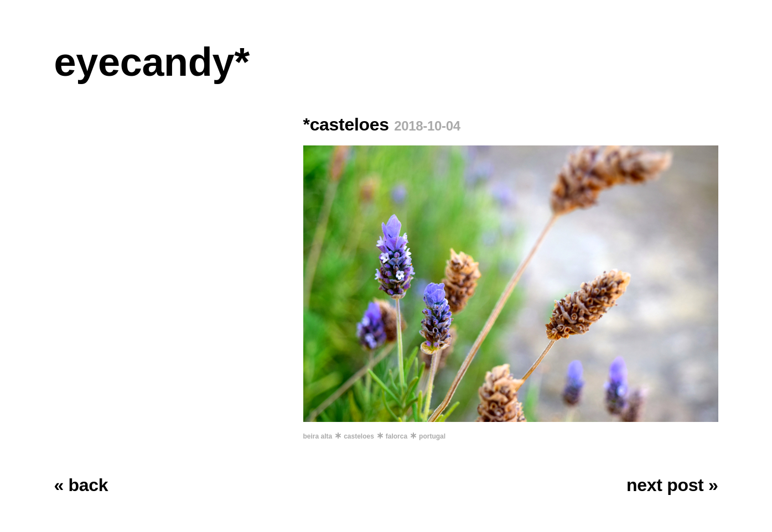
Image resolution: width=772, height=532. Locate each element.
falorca (397, 436)
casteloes (359, 436)
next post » (672, 485)
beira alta (318, 436)
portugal (432, 436)
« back (81, 485)
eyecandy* (152, 62)
